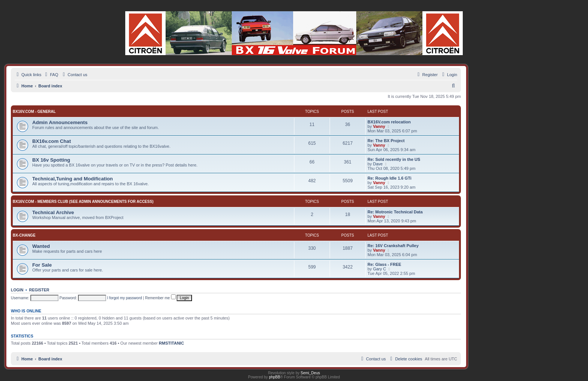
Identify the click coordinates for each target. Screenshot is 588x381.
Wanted (41, 246)
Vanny (379, 126)
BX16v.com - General (34, 112)
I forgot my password (125, 298)
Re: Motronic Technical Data (395, 212)
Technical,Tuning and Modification (73, 179)
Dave (378, 164)
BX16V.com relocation (389, 122)
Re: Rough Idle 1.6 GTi (389, 178)
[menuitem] (51, 75)
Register (39, 290)
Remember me (160, 298)
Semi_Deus (310, 373)
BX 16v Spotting (51, 160)
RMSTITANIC (172, 343)
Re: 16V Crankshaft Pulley (393, 246)
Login (17, 290)
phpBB (274, 377)
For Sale (42, 265)
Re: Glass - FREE (384, 264)
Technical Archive (53, 212)
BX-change (24, 235)
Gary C (380, 269)
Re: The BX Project (386, 141)
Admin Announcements (60, 122)
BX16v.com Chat (52, 141)
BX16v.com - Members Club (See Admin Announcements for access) (83, 202)
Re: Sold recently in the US (394, 159)
